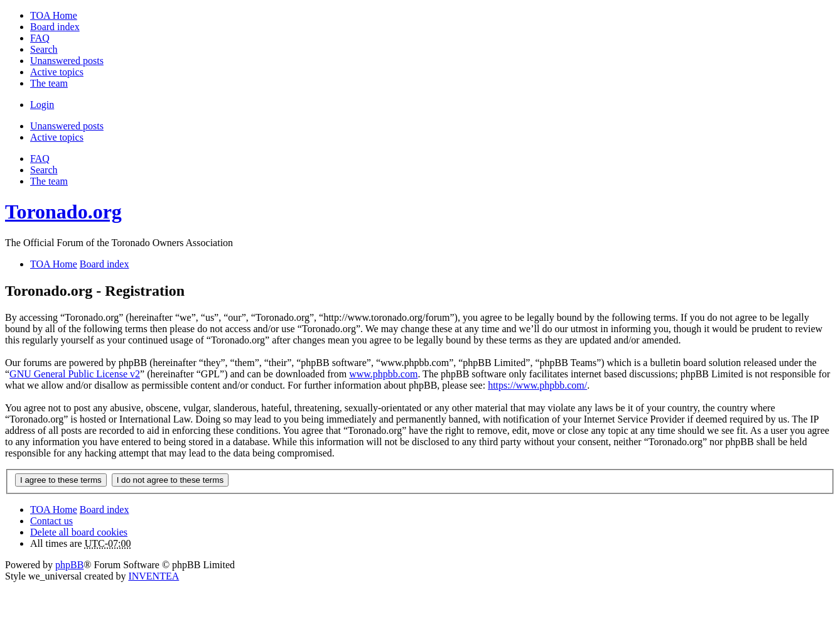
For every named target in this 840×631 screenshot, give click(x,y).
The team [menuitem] (49, 83)
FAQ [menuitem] (40, 38)
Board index (105, 510)
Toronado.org (63, 212)
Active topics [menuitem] (57, 72)
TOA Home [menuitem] (54, 15)
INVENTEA (153, 576)
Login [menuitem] (42, 105)
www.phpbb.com (383, 374)
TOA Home (54, 510)
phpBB (69, 565)
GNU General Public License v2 (75, 374)
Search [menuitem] (44, 49)
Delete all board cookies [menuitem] (79, 532)
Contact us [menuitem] (51, 521)
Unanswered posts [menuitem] (67, 61)
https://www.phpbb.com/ (537, 385)
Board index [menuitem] (55, 27)
